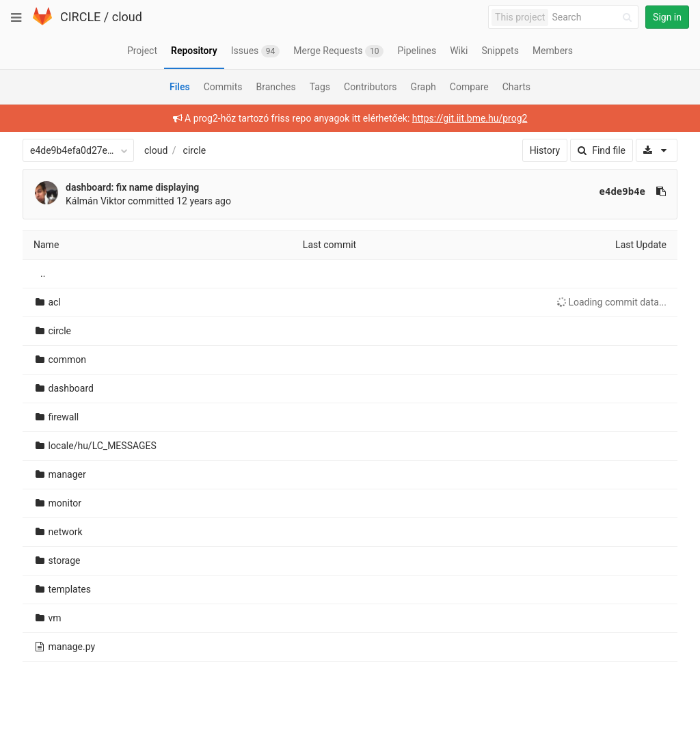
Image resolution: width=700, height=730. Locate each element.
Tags (320, 87)
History (545, 150)
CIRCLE (80, 17)
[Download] (657, 150)
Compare (469, 87)
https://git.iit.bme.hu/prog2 (470, 118)
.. (43, 273)
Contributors (371, 87)
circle (195, 150)
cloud (127, 17)
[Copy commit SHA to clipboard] (661, 191)
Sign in (667, 17)
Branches (276, 87)
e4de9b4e (622, 191)
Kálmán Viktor (96, 201)
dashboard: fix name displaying (132, 187)
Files (180, 87)
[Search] (594, 17)
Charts (516, 87)
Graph (423, 87)
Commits (223, 87)
